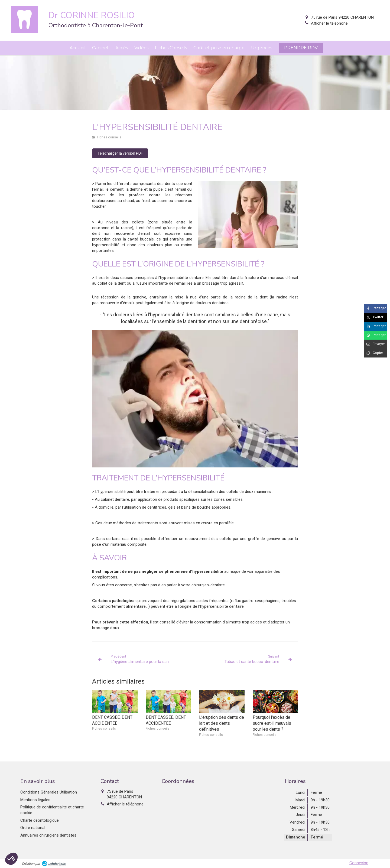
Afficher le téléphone (329, 23)
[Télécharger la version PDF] (120, 153)
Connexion (359, 863)
